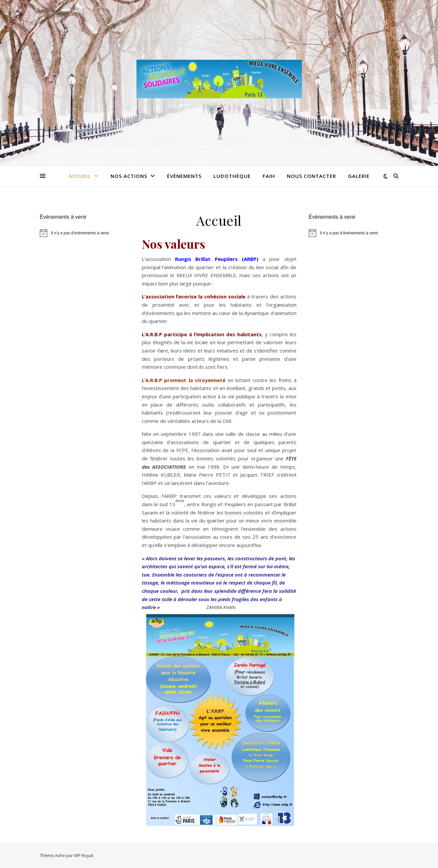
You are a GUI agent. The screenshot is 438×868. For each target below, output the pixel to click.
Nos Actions (129, 176)
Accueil (80, 176)
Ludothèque (232, 176)
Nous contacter (311, 176)
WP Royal (84, 855)
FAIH (269, 176)
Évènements (184, 176)
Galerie (359, 176)
